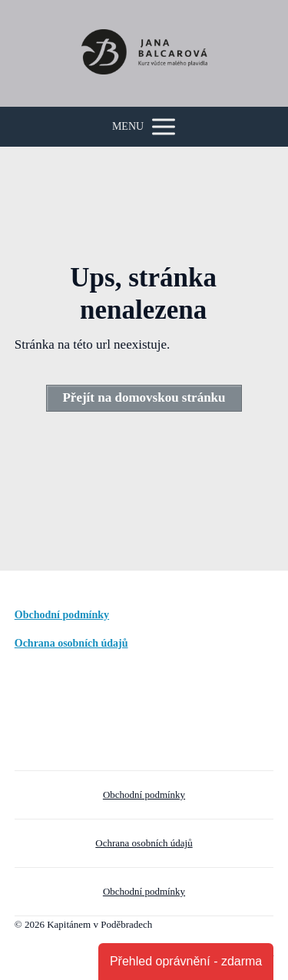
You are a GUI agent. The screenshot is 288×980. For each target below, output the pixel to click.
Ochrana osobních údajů (71, 643)
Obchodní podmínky (62, 615)
